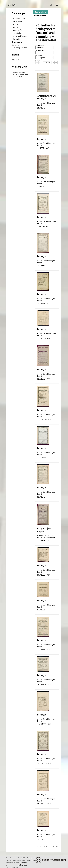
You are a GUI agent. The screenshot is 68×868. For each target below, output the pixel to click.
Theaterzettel (17, 42)
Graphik (15, 27)
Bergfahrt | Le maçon (44, 530)
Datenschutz (32, 860)
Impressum (31, 858)
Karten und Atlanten (20, 36)
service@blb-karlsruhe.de (23, 864)
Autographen (17, 21)
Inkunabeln (16, 33)
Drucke (15, 24)
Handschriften (18, 30)
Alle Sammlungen (19, 18)
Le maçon (42, 139)
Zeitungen (16, 45)
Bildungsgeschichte (19, 48)
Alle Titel (15, 60)
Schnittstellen (18, 77)
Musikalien (16, 39)
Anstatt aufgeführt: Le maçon (47, 97)
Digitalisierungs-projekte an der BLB (20, 73)
